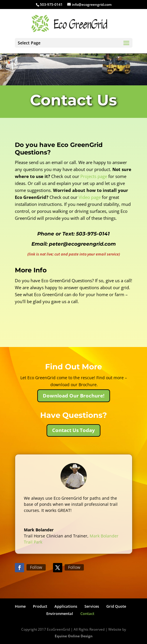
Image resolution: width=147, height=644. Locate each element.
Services (92, 606)
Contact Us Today (73, 430)
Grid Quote (116, 606)
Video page (90, 197)
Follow (36, 567)
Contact (87, 614)
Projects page (94, 176)
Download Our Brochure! (74, 396)
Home (20, 606)
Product (40, 606)
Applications (66, 606)
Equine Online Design (74, 636)
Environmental (60, 614)
